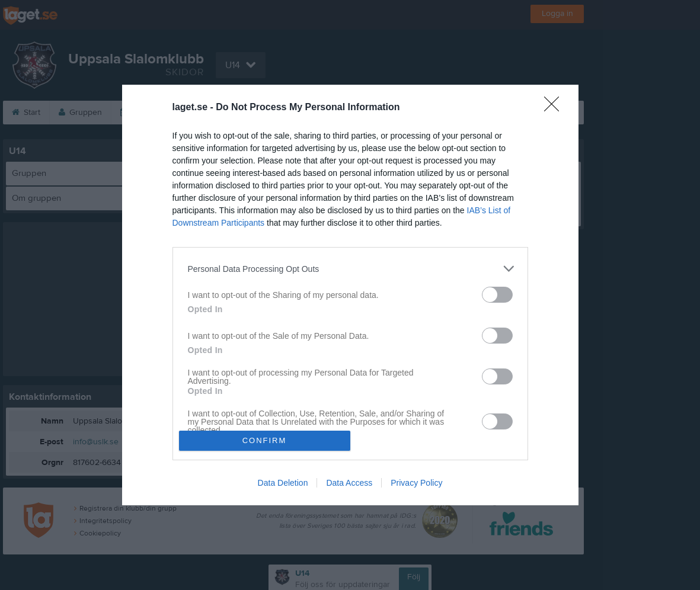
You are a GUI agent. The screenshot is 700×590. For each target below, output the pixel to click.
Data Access (349, 483)
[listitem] (350, 269)
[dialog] (350, 295)
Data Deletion (283, 483)
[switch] (497, 295)
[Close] (555, 108)
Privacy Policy (416, 483)
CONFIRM (265, 440)
